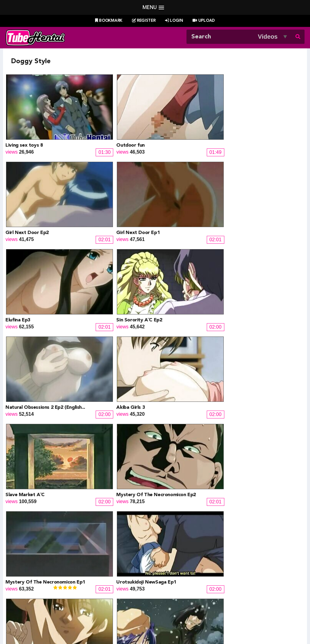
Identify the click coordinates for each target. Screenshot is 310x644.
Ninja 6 (164, 449)
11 (222, 476)
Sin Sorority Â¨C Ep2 (104, 188)
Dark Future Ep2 (175, 319)
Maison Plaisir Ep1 (101, 319)
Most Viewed (149, 609)
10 (208, 476)
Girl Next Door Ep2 (178, 123)
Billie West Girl (245, 560)
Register (144, 21)
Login (174, 21)
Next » (242, 476)
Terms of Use (134, 625)
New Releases (116, 609)
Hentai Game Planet (39, 568)
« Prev (68, 476)
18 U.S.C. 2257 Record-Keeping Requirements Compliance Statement (223, 625)
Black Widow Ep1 (25, 384)
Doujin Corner (32, 575)
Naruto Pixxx (172, 582)
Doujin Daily (101, 560)
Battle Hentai (173, 575)
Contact (198, 617)
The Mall (168, 589)
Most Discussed (209, 609)
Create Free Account (163, 617)
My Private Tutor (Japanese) (264, 449)
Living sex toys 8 (24, 123)
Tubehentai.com (30, 625)
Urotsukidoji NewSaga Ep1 (262, 254)
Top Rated (177, 609)
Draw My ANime (105, 575)
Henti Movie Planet (179, 568)
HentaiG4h (29, 582)
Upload (204, 21)
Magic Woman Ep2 (252, 384)
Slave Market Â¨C (25, 254)
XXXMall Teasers (248, 568)
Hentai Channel (34, 560)
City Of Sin (244, 319)
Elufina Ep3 (18, 188)
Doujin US (99, 568)
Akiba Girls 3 (246, 188)
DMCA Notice (102, 625)
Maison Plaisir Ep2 (26, 319)
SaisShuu (98, 589)
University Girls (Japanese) (111, 384)
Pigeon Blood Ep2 (176, 384)
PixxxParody (172, 560)
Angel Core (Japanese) (106, 449)
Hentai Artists (102, 582)
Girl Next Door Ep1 (254, 123)
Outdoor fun (95, 123)
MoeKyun (240, 582)
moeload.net (30, 589)
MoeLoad (240, 575)
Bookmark (109, 21)
